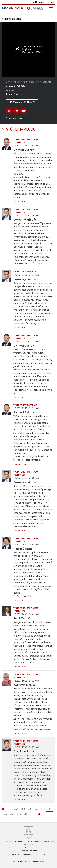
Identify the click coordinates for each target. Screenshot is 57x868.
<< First (5, 809)
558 (23, 809)
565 (19, 814)
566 (26, 814)
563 (6, 814)
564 (12, 814)
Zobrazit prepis (20, 201)
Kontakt (51, 2)
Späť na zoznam (15, 118)
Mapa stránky (39, 861)
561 (43, 809)
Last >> (37, 814)
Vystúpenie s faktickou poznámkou (26, 141)
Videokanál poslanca (22, 102)
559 (30, 809)
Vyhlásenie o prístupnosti (23, 861)
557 (16, 809)
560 (36, 809)
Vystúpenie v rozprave (25, 272)
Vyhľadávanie (39, 2)
